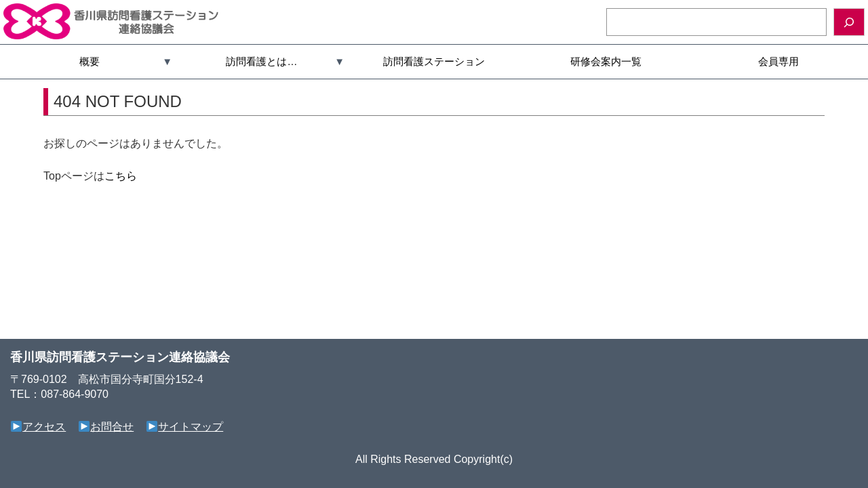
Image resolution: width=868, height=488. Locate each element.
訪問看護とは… (261, 61)
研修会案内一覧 (606, 61)
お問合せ (106, 427)
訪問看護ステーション (434, 61)
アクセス (38, 427)
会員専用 (778, 61)
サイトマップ (185, 427)
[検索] (849, 22)
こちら (121, 176)
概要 (90, 61)
